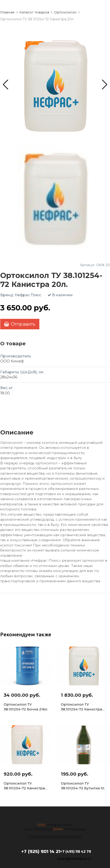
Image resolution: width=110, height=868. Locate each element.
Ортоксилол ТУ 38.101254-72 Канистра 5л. (24, 786)
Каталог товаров (34, 12)
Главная (7, 12)
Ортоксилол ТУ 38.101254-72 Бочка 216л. (26, 707)
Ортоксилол (65, 12)
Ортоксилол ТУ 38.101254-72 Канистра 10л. (81, 707)
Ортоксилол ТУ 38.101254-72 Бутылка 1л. (83, 786)
